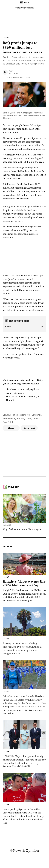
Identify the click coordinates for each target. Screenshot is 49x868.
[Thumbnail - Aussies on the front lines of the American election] (24, 688)
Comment (29, 428)
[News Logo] (25, 8)
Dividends (37, 415)
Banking (7, 415)
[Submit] (41, 327)
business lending (21, 415)
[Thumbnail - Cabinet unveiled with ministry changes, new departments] (24, 744)
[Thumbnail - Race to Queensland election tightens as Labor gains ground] (24, 799)
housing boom (24, 418)
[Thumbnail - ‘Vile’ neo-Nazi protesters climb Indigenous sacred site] (24, 631)
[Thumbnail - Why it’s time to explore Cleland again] (24, 512)
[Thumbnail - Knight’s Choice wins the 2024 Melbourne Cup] (24, 578)
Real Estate (8, 422)
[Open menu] (46, 8)
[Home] (25, 2)
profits (37, 418)
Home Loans (9, 418)
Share (11, 428)
